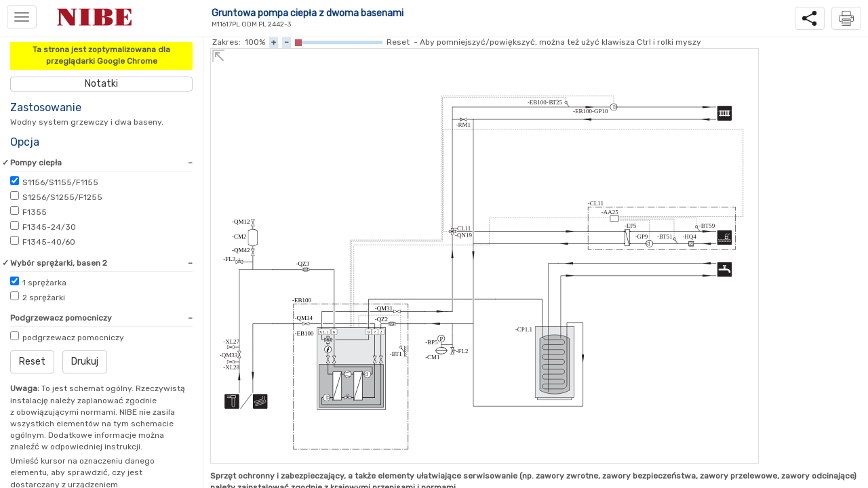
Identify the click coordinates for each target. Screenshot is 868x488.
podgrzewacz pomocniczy (73, 338)
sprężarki (44, 298)
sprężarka (44, 283)
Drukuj (85, 362)
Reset (32, 362)
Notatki (101, 84)
